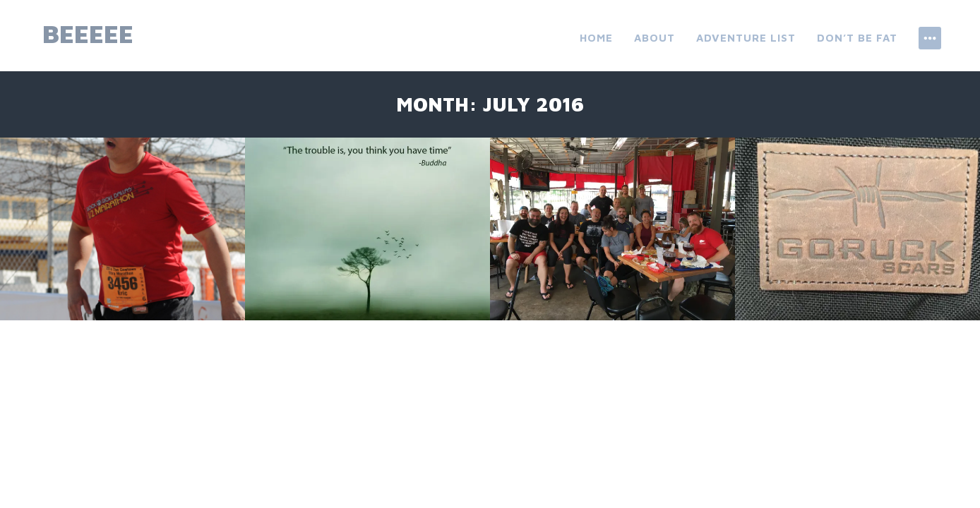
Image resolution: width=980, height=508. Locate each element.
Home (596, 38)
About (655, 38)
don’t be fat (857, 38)
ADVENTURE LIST (746, 38)
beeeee (88, 34)
